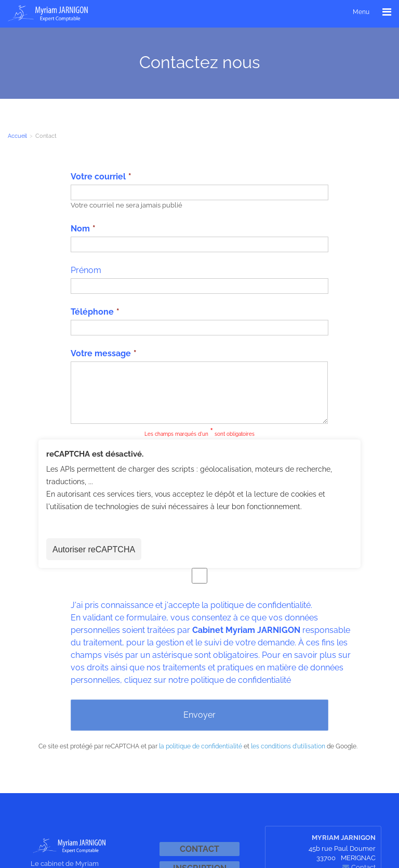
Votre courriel (98, 177)
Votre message (101, 353)
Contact (199, 849)
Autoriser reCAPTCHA (94, 549)
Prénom (86, 270)
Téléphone (92, 312)
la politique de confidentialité (201, 746)
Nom (80, 229)
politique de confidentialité (261, 605)
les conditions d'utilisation (288, 746)
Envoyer (199, 715)
